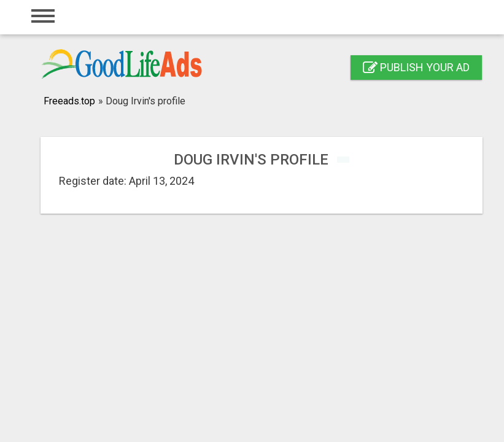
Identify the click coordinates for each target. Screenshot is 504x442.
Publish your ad (416, 67)
